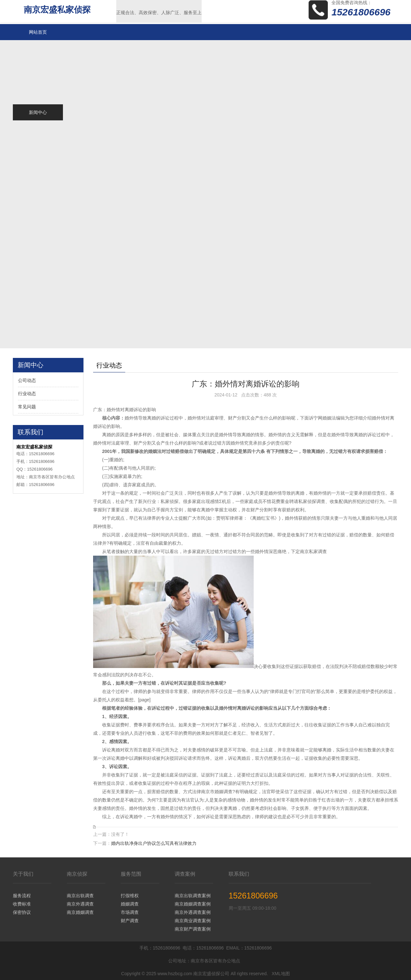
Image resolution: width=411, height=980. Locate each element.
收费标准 (22, 904)
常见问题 (27, 407)
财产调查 (130, 921)
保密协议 (22, 912)
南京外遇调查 (80, 904)
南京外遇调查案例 (193, 912)
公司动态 (27, 380)
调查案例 (185, 874)
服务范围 (131, 874)
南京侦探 (77, 874)
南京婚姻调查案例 (193, 904)
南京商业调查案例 (193, 921)
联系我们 (239, 874)
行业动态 (27, 394)
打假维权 (130, 896)
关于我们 (23, 874)
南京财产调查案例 (193, 929)
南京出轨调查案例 (193, 896)
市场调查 (130, 912)
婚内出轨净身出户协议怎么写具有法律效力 (154, 843)
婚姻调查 (130, 904)
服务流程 (22, 896)
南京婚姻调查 (80, 912)
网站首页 (38, 32)
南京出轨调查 (80, 896)
